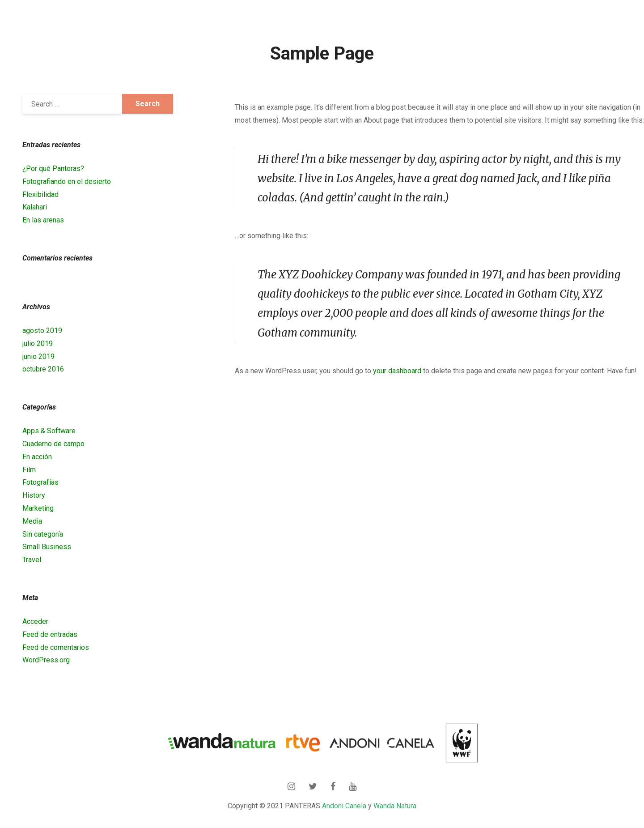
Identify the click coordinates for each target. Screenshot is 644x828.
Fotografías (40, 482)
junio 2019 (38, 356)
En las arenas (43, 220)
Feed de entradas (50, 634)
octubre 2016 (43, 369)
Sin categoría (43, 534)
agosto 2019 (42, 331)
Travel (32, 560)
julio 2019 (38, 344)
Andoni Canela (344, 806)
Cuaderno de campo (53, 444)
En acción (37, 457)
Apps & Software (49, 431)
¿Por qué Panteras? (53, 169)
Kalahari (35, 207)
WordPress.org (46, 660)
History (34, 495)
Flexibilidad (40, 194)
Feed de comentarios (56, 647)
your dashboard (397, 371)
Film (29, 470)
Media (32, 521)
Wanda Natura (395, 806)
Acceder (35, 621)
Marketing (38, 508)
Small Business (47, 547)
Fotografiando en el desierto (67, 181)
